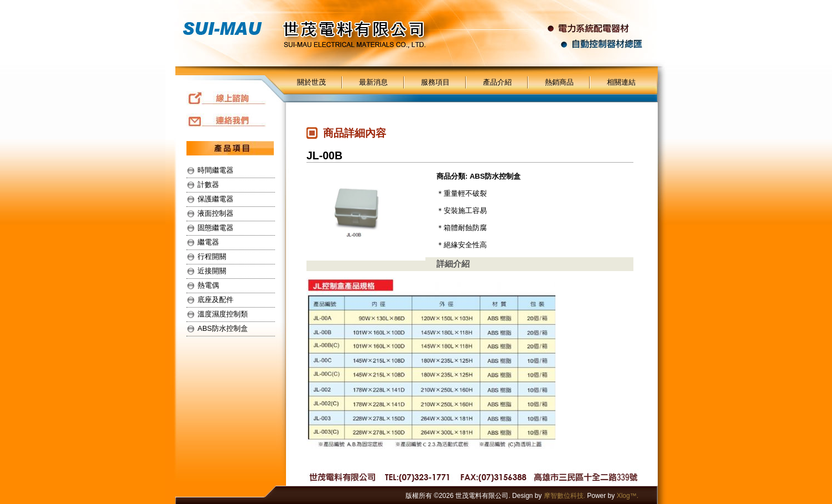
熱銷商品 (559, 82)
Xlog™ (627, 496)
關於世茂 (311, 82)
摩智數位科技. (565, 496)
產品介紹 (497, 82)
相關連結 (621, 82)
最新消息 (373, 82)
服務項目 (435, 82)
